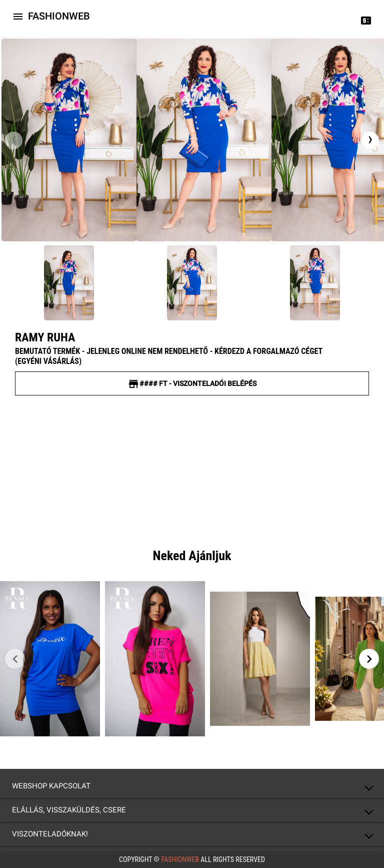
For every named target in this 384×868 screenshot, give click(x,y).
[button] (192, 786)
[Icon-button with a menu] (18, 16)
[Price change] (366, 20)
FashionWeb (180, 859)
